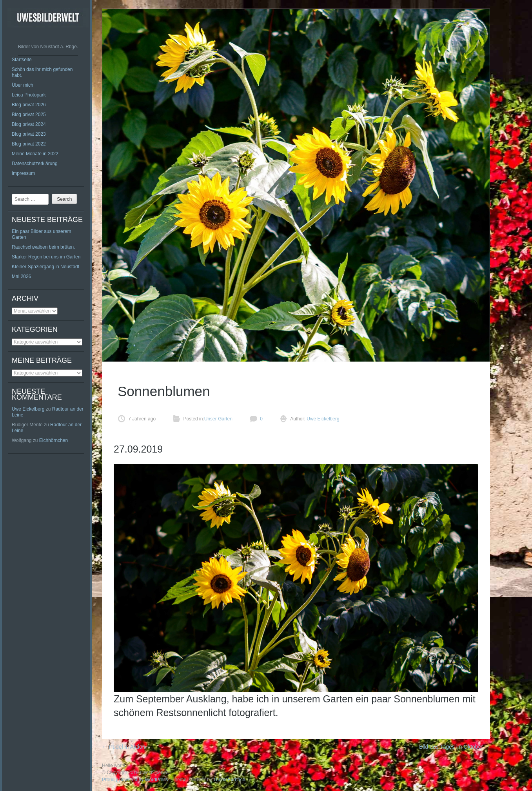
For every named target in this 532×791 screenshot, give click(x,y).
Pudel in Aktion (124, 747)
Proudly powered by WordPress (135, 780)
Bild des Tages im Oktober (455, 747)
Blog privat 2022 (29, 144)
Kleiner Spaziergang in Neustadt (45, 267)
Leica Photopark (29, 95)
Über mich (23, 85)
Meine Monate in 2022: (36, 154)
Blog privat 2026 (29, 105)
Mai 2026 (21, 276)
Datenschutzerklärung (35, 164)
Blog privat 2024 (29, 124)
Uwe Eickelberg (28, 409)
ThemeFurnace (229, 780)
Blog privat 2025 (29, 115)
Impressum (23, 173)
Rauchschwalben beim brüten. (43, 247)
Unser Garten (218, 419)
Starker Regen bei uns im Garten (46, 257)
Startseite (22, 60)
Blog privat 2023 (29, 134)
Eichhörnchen (54, 440)
